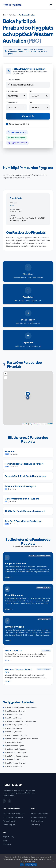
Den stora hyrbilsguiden (39, 813)
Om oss (5, 841)
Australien (12, 15)
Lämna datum (12, 102)
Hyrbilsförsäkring (37, 821)
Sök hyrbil (28, 116)
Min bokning (7, 844)
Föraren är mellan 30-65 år (18, 124)
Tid (31, 91)
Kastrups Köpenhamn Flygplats (13, 813)
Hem (4, 15)
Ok (22, 865)
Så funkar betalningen (38, 817)
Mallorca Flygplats (9, 821)
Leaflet (25, 424)
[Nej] (53, 861)
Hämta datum (12, 91)
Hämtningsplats (13, 80)
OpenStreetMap (35, 424)
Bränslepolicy (35, 825)
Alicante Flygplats (9, 825)
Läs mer (9, 578)
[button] (28, 396)
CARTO (50, 424)
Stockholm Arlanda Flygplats (13, 817)
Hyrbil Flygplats (12, 5)
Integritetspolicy (8, 837)
